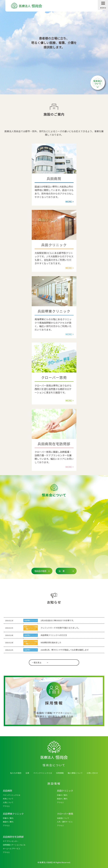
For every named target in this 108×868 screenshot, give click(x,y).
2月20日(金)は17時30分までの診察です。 (58, 620)
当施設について (63, 818)
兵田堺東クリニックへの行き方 (54, 635)
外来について (8, 799)
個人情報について (75, 773)
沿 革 (66, 571)
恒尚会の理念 (42, 571)
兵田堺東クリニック (31, 620)
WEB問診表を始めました (51, 642)
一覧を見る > (40, 662)
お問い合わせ (92, 773)
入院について (8, 802)
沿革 (27, 773)
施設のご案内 (62, 799)
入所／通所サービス (65, 822)
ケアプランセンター (11, 841)
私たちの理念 (16, 773)
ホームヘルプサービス (12, 848)
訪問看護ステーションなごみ (14, 845)
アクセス (6, 806)
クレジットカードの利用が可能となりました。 (60, 628)
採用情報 (60, 773)
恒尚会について (98, 83)
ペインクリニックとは (43, 773)
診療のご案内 (62, 795)
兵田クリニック (29, 627)
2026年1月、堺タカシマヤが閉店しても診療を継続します (65, 650)
